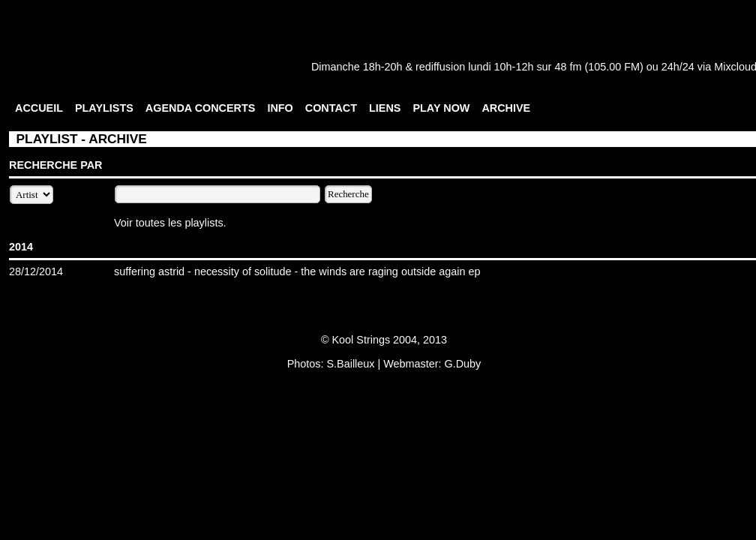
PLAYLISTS (104, 108)
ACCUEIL (39, 108)
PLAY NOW (441, 108)
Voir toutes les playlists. (170, 223)
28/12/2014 (36, 271)
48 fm (568, 67)
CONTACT (331, 108)
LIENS (385, 108)
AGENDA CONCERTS (201, 108)
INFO (280, 108)
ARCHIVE (506, 108)
